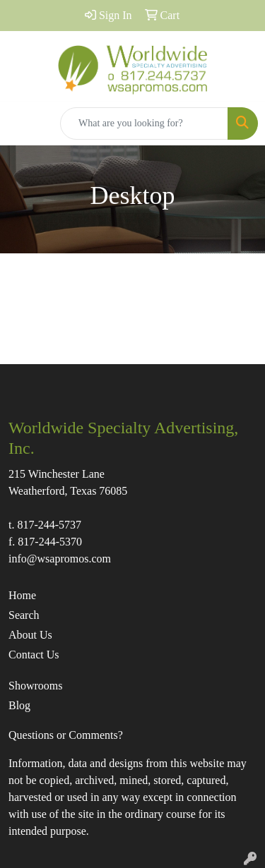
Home (22, 595)
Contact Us (34, 655)
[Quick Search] (144, 123)
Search (24, 615)
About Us (30, 635)
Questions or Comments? (66, 735)
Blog (19, 705)
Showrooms (35, 686)
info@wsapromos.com (60, 559)
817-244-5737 (49, 525)
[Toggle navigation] (22, 123)
